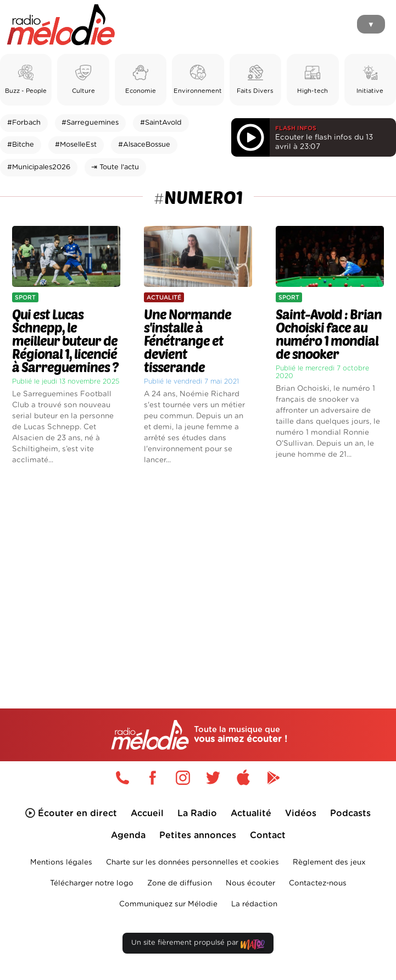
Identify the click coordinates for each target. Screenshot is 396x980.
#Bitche (21, 145)
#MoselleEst (76, 145)
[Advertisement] (198, 568)
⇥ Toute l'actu (115, 167)
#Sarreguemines (90, 123)
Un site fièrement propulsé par (198, 945)
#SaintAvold (161, 123)
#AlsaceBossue (144, 145)
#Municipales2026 (39, 167)
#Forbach (24, 123)
